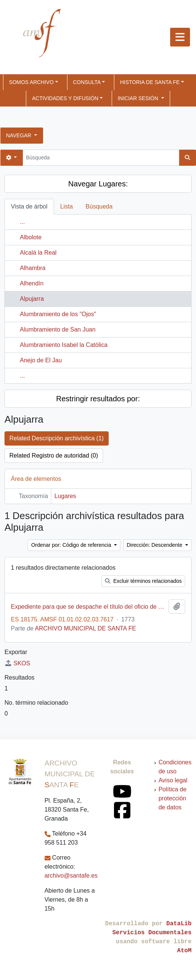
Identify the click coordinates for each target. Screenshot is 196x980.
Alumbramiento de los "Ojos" (58, 314)
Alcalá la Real (38, 253)
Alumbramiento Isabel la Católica (64, 345)
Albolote (31, 237)
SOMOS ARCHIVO (31, 82)
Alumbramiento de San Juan (58, 329)
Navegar (19, 135)
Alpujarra (32, 299)
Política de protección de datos (173, 798)
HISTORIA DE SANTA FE (150, 82)
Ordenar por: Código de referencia (72, 545)
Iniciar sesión (139, 98)
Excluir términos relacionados (143, 581)
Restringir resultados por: (98, 399)
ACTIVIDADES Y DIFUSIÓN (65, 98)
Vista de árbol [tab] (29, 206)
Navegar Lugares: (98, 184)
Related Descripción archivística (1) (57, 438)
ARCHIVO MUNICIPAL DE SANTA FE (85, 628)
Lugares (65, 496)
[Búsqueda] (101, 158)
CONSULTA (87, 82)
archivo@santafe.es (71, 876)
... (22, 222)
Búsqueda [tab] (99, 206)
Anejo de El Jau (41, 360)
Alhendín (32, 283)
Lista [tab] (67, 206)
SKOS (17, 663)
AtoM (184, 951)
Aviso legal (173, 780)
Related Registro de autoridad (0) (54, 455)
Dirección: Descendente (155, 545)
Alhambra (33, 268)
